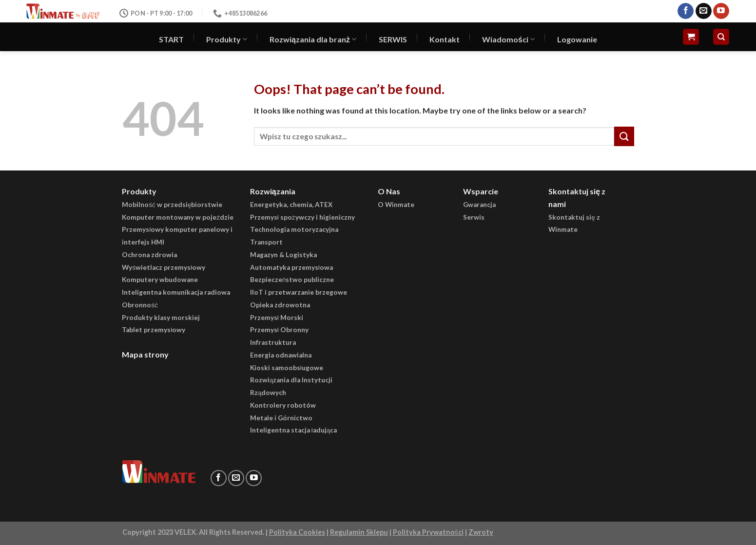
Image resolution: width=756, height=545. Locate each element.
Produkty (227, 39)
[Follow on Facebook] (686, 11)
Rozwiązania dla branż (313, 39)
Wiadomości (508, 39)
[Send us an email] (704, 11)
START (171, 39)
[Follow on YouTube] (721, 11)
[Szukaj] (721, 37)
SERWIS (393, 39)
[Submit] (624, 136)
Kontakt (445, 39)
